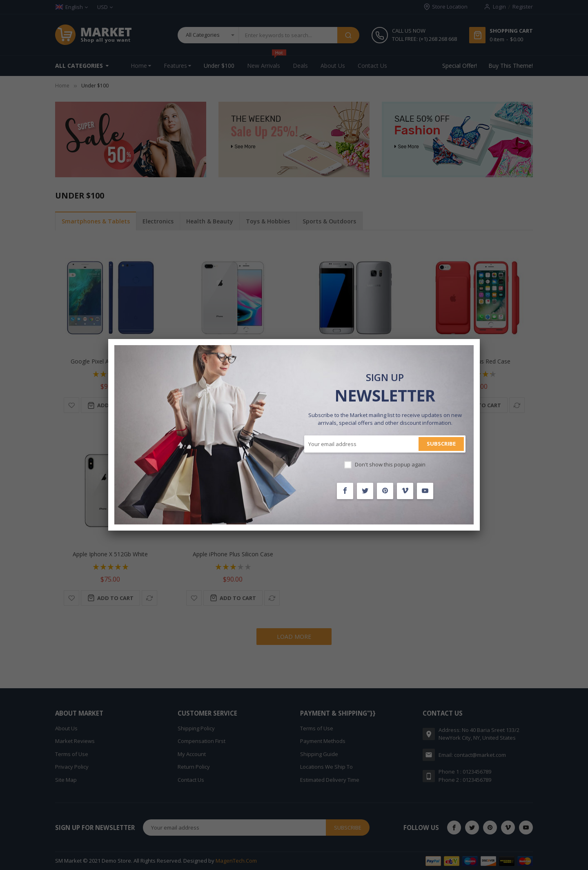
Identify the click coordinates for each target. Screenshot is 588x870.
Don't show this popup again (390, 464)
